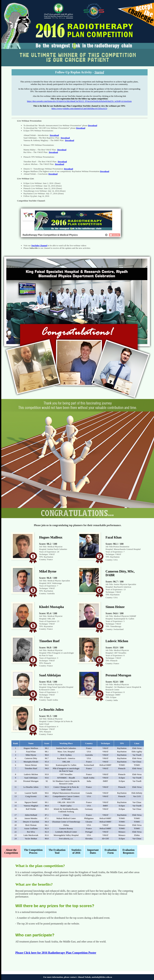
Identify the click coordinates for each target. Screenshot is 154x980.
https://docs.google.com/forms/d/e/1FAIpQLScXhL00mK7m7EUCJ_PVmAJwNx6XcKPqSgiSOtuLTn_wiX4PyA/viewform (79, 101)
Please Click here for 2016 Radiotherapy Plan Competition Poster (56, 953)
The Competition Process (33, 851)
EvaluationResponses (129, 851)
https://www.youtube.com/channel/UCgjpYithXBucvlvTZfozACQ (79, 108)
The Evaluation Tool (57, 851)
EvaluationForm (111, 851)
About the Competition (11, 851)
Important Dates (93, 851)
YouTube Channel (39, 245)
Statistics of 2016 (76, 851)
